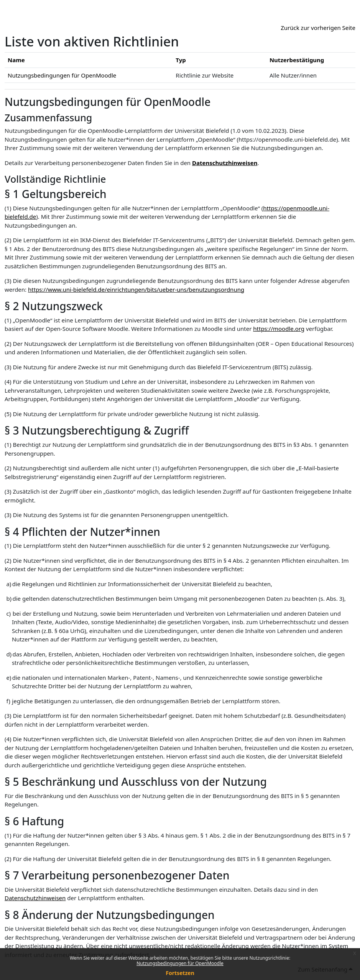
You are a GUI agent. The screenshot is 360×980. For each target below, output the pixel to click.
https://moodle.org (279, 329)
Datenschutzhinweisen (225, 163)
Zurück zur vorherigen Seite (318, 28)
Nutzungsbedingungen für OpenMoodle (180, 963)
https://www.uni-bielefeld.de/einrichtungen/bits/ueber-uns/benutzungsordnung (136, 289)
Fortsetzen (180, 973)
